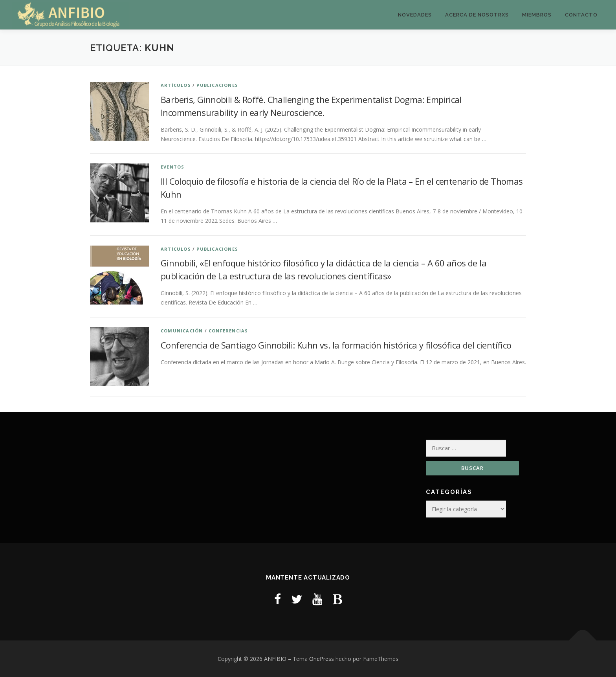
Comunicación (182, 331)
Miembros (537, 15)
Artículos (176, 85)
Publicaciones (217, 85)
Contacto (581, 15)
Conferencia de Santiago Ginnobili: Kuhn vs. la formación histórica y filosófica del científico (336, 345)
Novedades (415, 15)
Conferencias (228, 331)
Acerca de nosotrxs (477, 15)
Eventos (172, 167)
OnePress (322, 659)
